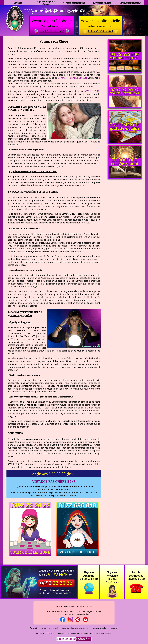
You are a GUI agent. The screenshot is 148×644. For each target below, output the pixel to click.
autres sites (106, 633)
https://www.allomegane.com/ (105, 628)
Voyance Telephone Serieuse (55, 10)
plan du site (75, 633)
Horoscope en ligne (102, 3)
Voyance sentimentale (130, 3)
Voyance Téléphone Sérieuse (46, 3)
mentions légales (91, 633)
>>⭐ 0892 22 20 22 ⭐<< (54, 474)
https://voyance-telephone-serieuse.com (74, 606)
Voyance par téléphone (74, 3)
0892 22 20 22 (92, 91)
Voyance (18, 3)
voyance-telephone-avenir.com (75, 628)
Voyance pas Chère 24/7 (54, 482)
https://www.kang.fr (50, 628)
